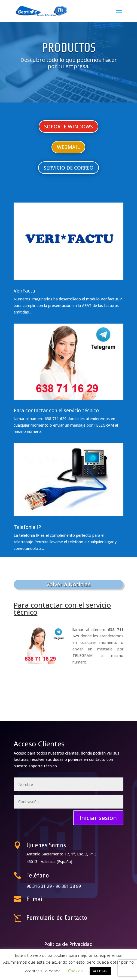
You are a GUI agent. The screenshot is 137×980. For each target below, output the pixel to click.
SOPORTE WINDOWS (68, 126)
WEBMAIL (68, 147)
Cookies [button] (75, 971)
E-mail (46, 899)
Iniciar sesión (98, 818)
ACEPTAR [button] (100, 971)
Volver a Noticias (68, 584)
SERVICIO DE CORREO (68, 168)
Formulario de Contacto (61, 918)
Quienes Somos (53, 845)
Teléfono (48, 876)
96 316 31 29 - (50, 886)
